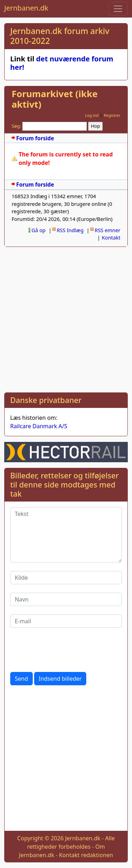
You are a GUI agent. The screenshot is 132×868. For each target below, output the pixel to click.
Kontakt (111, 238)
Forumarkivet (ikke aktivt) (55, 99)
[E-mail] (66, 621)
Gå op (39, 230)
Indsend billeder (60, 679)
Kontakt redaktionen (86, 855)
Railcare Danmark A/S (39, 426)
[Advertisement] (66, 318)
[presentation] (64, 650)
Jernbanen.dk (26, 8)
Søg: (16, 126)
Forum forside (35, 138)
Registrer (112, 115)
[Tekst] (66, 535)
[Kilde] (66, 578)
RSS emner (108, 230)
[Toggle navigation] (118, 9)
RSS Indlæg (70, 230)
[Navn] (66, 599)
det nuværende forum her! (62, 63)
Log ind (92, 115)
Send (21, 679)
